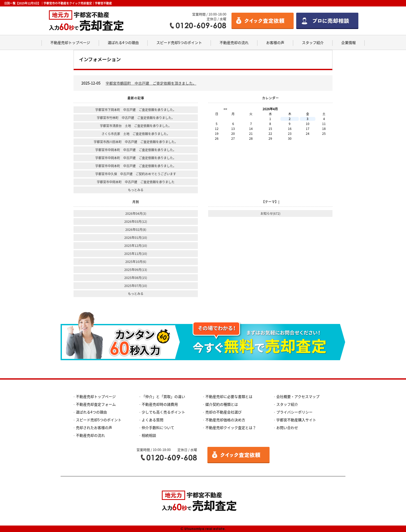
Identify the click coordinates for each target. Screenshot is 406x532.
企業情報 (349, 42)
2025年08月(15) (136, 278)
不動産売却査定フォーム (96, 404)
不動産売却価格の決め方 (225, 420)
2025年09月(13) (136, 270)
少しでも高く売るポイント (163, 412)
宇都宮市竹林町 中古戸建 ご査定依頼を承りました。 (136, 118)
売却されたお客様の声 (94, 427)
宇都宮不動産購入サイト (296, 420)
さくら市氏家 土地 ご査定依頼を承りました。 (136, 134)
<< (225, 109)
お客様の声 (275, 42)
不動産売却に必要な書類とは (229, 396)
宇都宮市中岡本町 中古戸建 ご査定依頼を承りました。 (136, 150)
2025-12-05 (139, 83)
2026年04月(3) (136, 213)
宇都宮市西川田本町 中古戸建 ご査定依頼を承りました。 (136, 142)
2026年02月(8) (136, 230)
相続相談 (149, 435)
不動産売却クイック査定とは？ (231, 427)
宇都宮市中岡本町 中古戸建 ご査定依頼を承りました (136, 182)
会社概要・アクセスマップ (298, 396)
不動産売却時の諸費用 (160, 404)
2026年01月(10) (136, 238)
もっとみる (136, 190)
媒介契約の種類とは (222, 404)
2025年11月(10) (136, 254)
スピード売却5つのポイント (179, 42)
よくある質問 (153, 420)
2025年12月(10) (136, 246)
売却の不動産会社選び (223, 412)
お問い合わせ (287, 427)
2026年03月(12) (136, 221)
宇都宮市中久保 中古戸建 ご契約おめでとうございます (136, 174)
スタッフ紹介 (313, 42)
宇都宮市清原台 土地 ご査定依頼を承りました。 (136, 126)
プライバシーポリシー (294, 412)
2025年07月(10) (136, 286)
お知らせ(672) (270, 213)
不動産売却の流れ (234, 42)
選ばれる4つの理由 (123, 42)
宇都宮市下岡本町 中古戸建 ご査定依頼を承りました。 (136, 110)
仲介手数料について (158, 427)
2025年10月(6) (136, 262)
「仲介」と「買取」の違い (163, 396)
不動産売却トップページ (70, 42)
